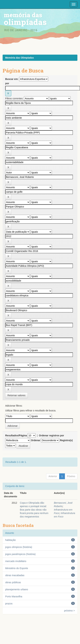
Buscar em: (12, 79)
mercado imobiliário (16, 561)
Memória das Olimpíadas (20, 58)
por (7, 83)
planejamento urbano (17, 589)
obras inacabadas (15, 575)
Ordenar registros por (51, 435)
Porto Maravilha (14, 596)
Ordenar (36, 440)
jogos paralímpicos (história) (20, 554)
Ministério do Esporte (17, 568)
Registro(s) (66, 440)
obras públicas (13, 582)
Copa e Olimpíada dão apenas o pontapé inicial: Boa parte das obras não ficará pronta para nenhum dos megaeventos (34, 510)
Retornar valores (16, 395)
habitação (10, 540)
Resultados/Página (16, 435)
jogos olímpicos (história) (19, 547)
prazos (9, 604)
